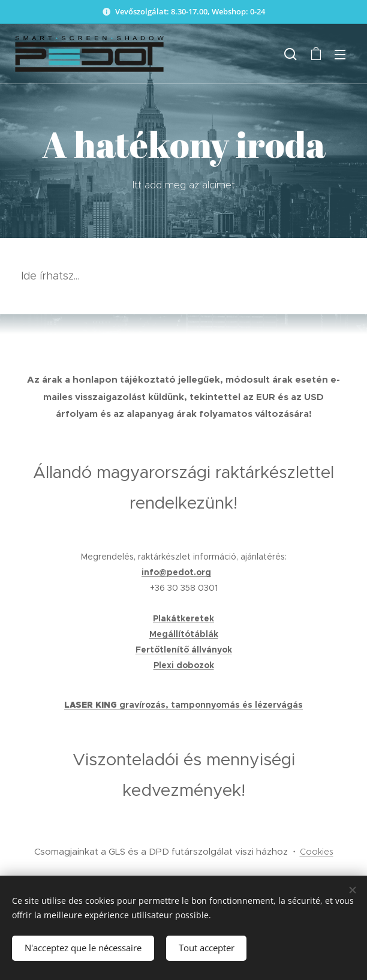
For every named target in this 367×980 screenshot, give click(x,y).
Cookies (317, 852)
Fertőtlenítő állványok (184, 650)
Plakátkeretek (183, 618)
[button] (291, 54)
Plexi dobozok (184, 665)
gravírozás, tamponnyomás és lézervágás (211, 705)
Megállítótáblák (184, 634)
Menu (340, 55)
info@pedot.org (176, 572)
